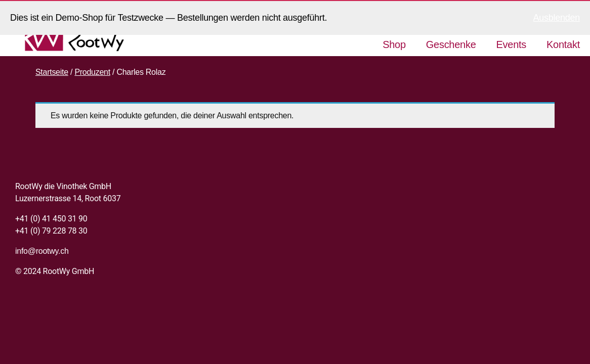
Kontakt (563, 44)
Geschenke (451, 44)
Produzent (92, 72)
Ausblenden (557, 18)
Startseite (52, 72)
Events (512, 44)
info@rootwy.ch (42, 251)
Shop (394, 44)
